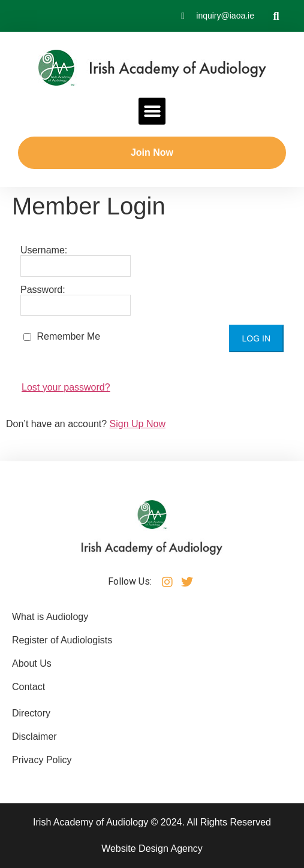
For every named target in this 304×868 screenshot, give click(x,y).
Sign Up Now (138, 424)
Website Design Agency (152, 849)
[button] (276, 16)
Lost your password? (66, 387)
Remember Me (62, 336)
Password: (76, 301)
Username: (76, 261)
